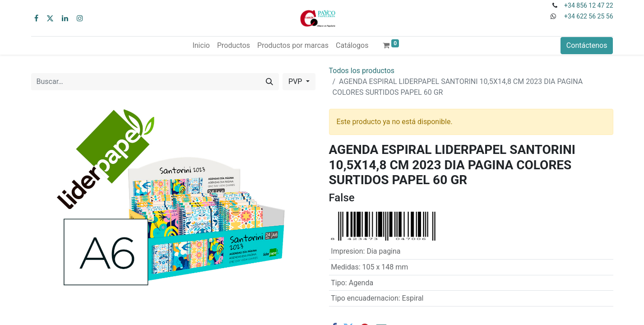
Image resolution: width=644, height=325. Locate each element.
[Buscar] (269, 82)
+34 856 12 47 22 (588, 5)
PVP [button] (296, 81)
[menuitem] (201, 46)
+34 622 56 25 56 (588, 16)
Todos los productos (362, 71)
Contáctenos (587, 45)
